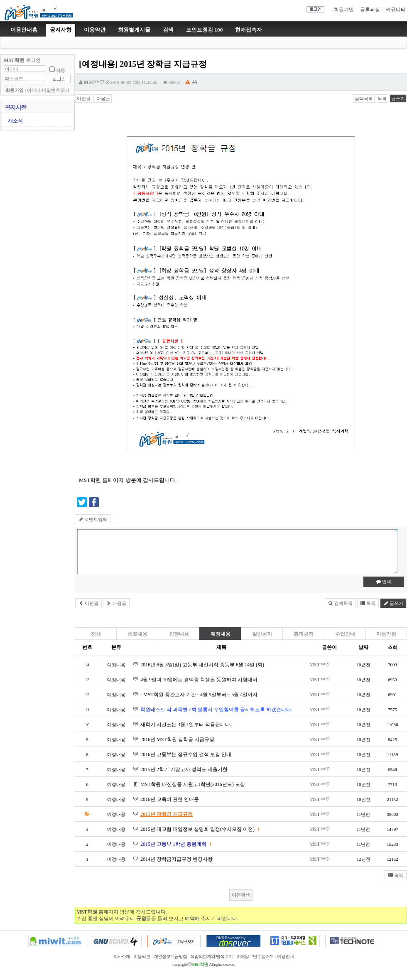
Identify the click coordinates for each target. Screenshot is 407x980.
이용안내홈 (24, 30)
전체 (96, 634)
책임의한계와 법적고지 (211, 957)
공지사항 (61, 30)
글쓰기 (398, 98)
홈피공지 (304, 634)
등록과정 (370, 10)
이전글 (84, 98)
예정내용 (221, 634)
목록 (382, 98)
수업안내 (345, 634)
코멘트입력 (93, 519)
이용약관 (142, 957)
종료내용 (137, 634)
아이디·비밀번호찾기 (48, 90)
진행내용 (179, 634)
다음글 (103, 98)
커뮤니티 (396, 10)
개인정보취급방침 (170, 957)
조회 (392, 647)
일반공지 (262, 634)
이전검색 (241, 895)
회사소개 (122, 957)
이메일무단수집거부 (255, 957)
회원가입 (344, 10)
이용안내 (285, 957)
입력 (384, 582)
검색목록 (364, 98)
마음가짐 (386, 634)
